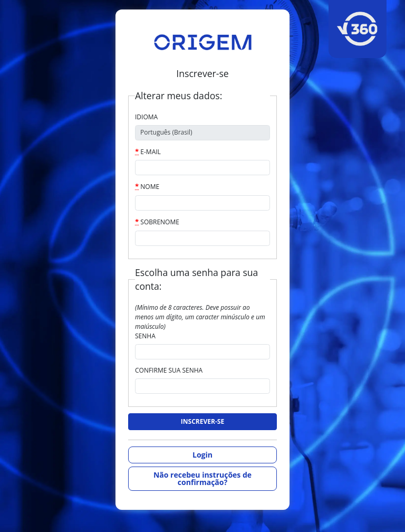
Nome (147, 186)
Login (202, 455)
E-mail (148, 151)
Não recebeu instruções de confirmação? (202, 478)
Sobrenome (157, 222)
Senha (145, 336)
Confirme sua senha (169, 370)
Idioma (146, 117)
